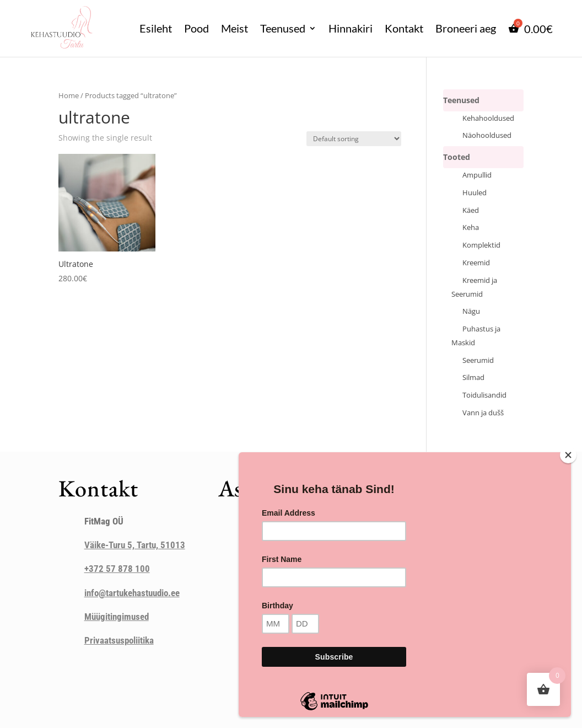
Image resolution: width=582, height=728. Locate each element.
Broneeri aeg (466, 28)
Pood (196, 28)
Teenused (283, 28)
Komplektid (481, 245)
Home (69, 95)
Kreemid (476, 263)
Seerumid (478, 360)
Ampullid (477, 175)
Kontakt (404, 28)
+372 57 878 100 (117, 569)
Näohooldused (487, 135)
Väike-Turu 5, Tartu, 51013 (135, 545)
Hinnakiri (351, 28)
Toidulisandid (484, 395)
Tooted (457, 157)
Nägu (471, 311)
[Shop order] (354, 139)
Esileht (156, 28)
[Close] (568, 455)
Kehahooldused (488, 118)
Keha (471, 227)
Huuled (475, 193)
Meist (235, 28)
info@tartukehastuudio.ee (132, 593)
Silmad (473, 378)
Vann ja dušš (483, 413)
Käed (471, 210)
